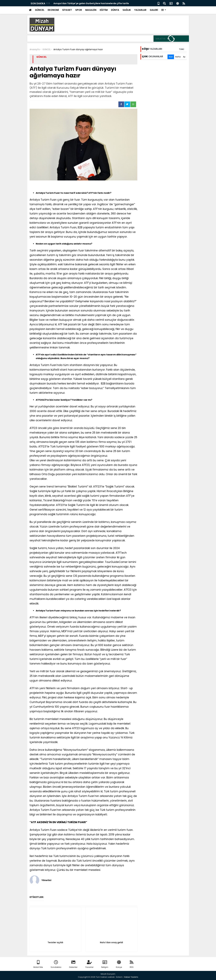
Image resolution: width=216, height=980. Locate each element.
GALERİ (154, 10)
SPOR (79, 10)
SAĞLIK (127, 10)
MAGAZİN (91, 10)
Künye (119, 964)
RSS (132, 964)
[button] (164, 10)
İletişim (105, 964)
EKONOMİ (53, 10)
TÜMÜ (182, 49)
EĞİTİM (104, 10)
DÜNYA (115, 10)
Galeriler (73, 964)
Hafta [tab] (178, 57)
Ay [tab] (184, 57)
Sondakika (56, 964)
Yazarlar (89, 964)
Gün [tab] (171, 57)
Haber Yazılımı (131, 977)
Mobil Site (38, 964)
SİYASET (67, 10)
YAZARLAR (140, 10)
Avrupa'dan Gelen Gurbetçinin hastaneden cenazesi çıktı (86, 3)
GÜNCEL (40, 10)
